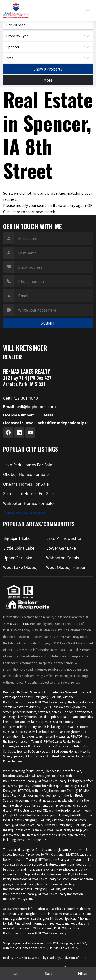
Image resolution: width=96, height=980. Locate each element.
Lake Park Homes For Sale (28, 465)
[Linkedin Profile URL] (19, 433)
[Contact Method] (54, 296)
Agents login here (25, 513)
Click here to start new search (29, 212)
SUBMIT (48, 323)
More (48, 80)
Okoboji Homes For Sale (26, 474)
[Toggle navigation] (89, 11)
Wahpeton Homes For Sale (28, 503)
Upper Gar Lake (18, 558)
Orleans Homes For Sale (26, 484)
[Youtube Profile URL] (30, 433)
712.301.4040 (20, 398)
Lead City (54, 958)
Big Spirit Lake (17, 538)
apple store (39, 884)
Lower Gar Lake (61, 548)
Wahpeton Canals (63, 558)
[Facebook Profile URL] (8, 433)
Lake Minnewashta (64, 538)
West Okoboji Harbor (66, 567)
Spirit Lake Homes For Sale (29, 494)
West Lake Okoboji (21, 567)
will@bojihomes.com (29, 407)
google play (11, 884)
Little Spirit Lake (19, 548)
